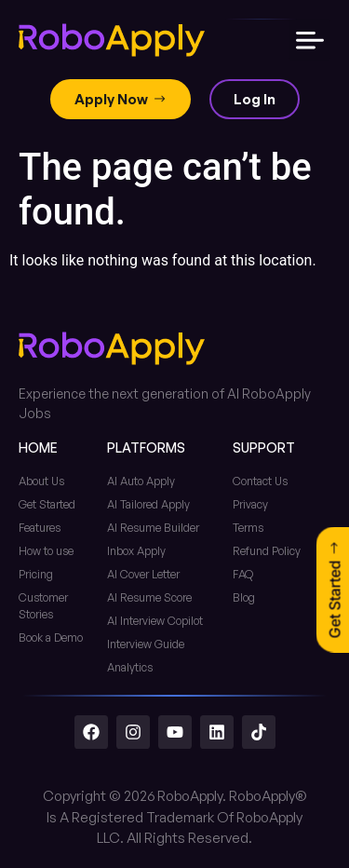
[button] (309, 40)
